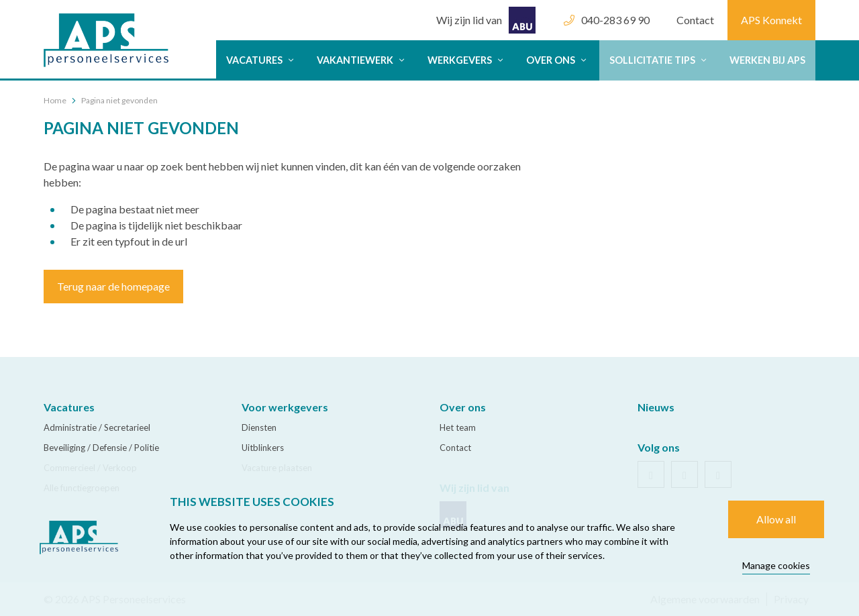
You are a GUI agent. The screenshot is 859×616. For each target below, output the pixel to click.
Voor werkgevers (285, 407)
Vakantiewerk (362, 60)
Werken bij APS (767, 60)
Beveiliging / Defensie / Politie (101, 448)
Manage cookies (776, 565)
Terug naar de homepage (113, 286)
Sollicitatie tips (659, 60)
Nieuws (656, 407)
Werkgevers (467, 60)
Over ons (558, 60)
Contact (695, 20)
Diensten (259, 427)
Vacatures (261, 60)
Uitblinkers (263, 448)
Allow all (776, 519)
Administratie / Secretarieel (97, 427)
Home (55, 100)
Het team (458, 427)
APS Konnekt (771, 20)
